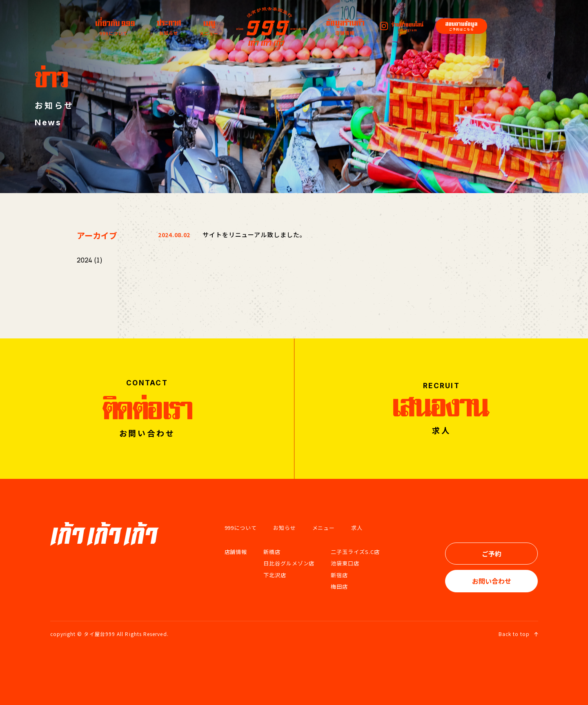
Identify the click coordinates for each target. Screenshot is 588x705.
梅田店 (339, 586)
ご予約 (492, 554)
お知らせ (285, 528)
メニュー (324, 528)
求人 (357, 528)
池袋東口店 (345, 563)
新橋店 (272, 552)
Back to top (518, 634)
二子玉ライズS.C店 (355, 552)
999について (241, 528)
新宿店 (339, 575)
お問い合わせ (492, 581)
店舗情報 (236, 552)
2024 (85, 260)
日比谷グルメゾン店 (289, 563)
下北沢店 (275, 575)
